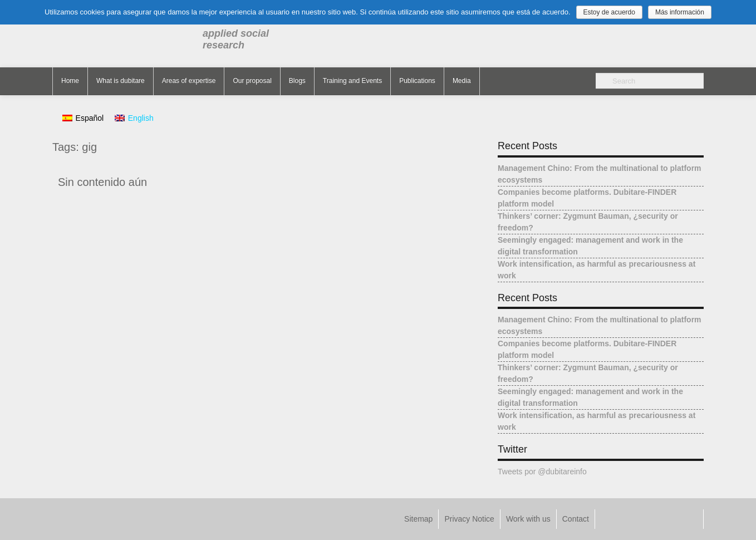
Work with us (528, 519)
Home (70, 81)
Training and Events (352, 81)
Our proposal (252, 81)
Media (462, 81)
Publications (417, 81)
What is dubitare (121, 81)
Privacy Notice (469, 519)
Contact (576, 519)
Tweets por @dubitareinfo (542, 472)
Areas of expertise (189, 81)
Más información (680, 12)
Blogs (297, 81)
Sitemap (418, 519)
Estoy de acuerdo (609, 12)
